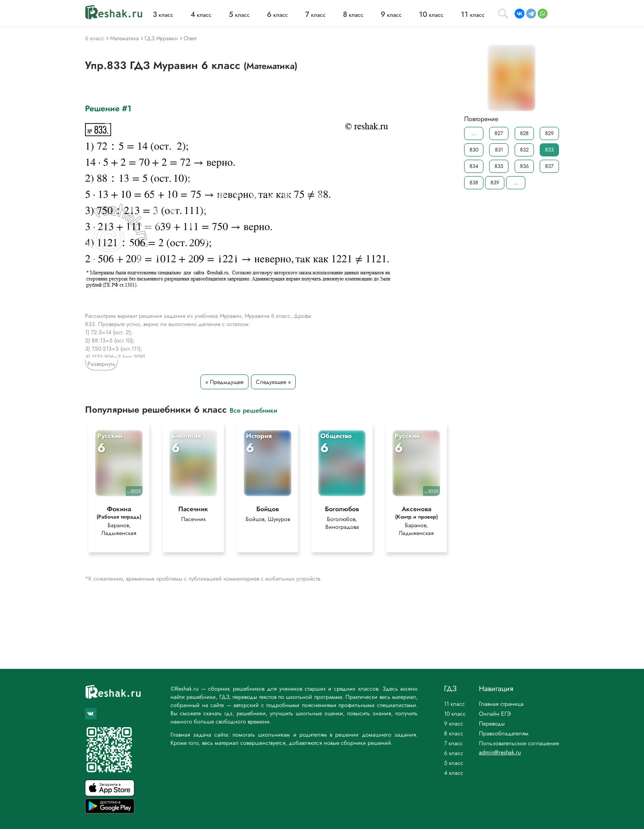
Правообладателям (504, 733)
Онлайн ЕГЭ (495, 714)
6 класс (454, 753)
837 (549, 166)
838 (474, 183)
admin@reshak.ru (500, 752)
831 (499, 150)
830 (474, 150)
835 (499, 166)
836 (524, 166)
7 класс (453, 743)
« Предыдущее (224, 382)
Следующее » (273, 382)
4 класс (454, 773)
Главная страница (501, 704)
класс (163, 15)
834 (474, 166)
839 (495, 183)
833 (549, 150)
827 (499, 133)
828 (524, 133)
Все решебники (253, 410)
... (474, 133)
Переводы (492, 723)
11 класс (454, 704)
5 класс (454, 763)
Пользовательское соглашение (519, 743)
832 (524, 150)
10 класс (455, 714)
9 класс (454, 723)
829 (549, 133)
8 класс (454, 733)
